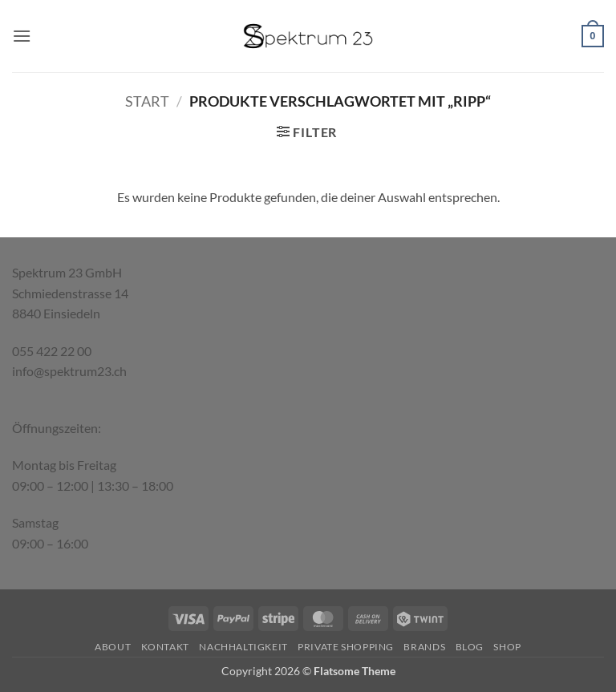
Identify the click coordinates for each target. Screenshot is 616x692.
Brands (424, 647)
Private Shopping (346, 647)
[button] (22, 36)
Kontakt (165, 647)
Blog (470, 647)
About (113, 647)
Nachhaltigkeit (243, 647)
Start (147, 101)
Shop (507, 647)
